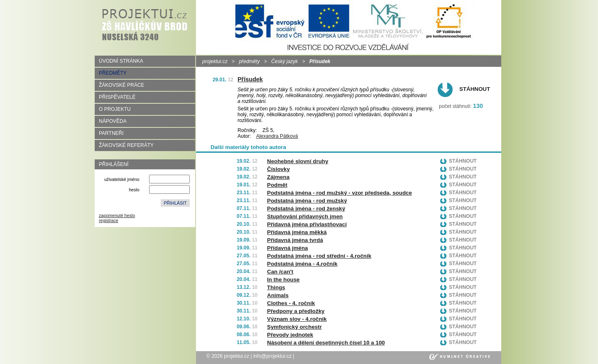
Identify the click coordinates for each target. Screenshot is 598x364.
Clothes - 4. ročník (291, 303)
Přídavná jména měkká (297, 232)
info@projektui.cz (272, 356)
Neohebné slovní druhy (298, 161)
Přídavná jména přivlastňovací (307, 224)
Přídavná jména (288, 248)
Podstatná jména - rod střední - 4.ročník (319, 256)
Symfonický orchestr (294, 327)
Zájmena (278, 177)
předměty (249, 61)
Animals (278, 295)
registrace (109, 220)
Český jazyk (284, 61)
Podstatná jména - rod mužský (307, 201)
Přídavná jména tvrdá (295, 240)
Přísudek (250, 79)
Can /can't (280, 272)
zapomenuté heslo (117, 215)
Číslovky (278, 169)
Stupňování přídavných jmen (305, 216)
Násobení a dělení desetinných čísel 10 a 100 (326, 343)
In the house (283, 280)
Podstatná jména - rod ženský (306, 209)
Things (276, 287)
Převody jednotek (290, 335)
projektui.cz (215, 61)
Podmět (277, 185)
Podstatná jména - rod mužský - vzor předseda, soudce (339, 193)
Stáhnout (475, 89)
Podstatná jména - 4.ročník (302, 264)
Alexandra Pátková (277, 136)
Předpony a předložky (296, 311)
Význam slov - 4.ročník (297, 319)
